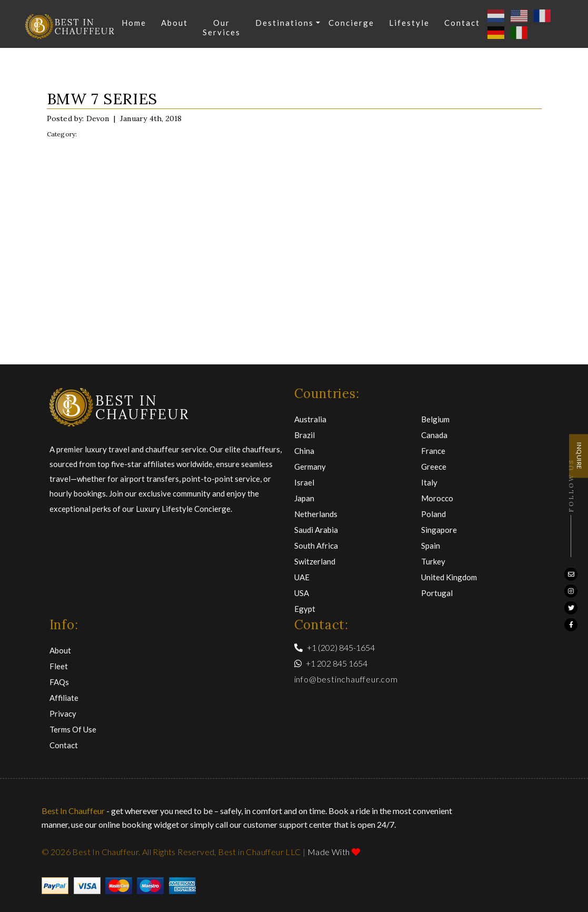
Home (134, 23)
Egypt (305, 609)
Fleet (59, 666)
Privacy (63, 713)
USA (302, 593)
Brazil (305, 435)
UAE (302, 577)
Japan (304, 498)
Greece (434, 467)
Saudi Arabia (316, 530)
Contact (463, 23)
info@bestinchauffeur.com (346, 679)
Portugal (437, 593)
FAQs (59, 682)
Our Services (222, 27)
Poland (433, 514)
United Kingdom (449, 577)
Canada (434, 435)
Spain (431, 546)
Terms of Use (73, 729)
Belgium (435, 419)
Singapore (439, 530)
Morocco (437, 498)
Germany (310, 467)
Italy (429, 482)
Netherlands (316, 514)
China (304, 451)
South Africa (316, 546)
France (433, 451)
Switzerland (315, 561)
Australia (310, 419)
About (175, 23)
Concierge (352, 23)
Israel (304, 482)
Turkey (433, 561)
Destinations (285, 23)
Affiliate (64, 698)
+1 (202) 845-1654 (335, 647)
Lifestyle (410, 23)
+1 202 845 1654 (331, 663)
